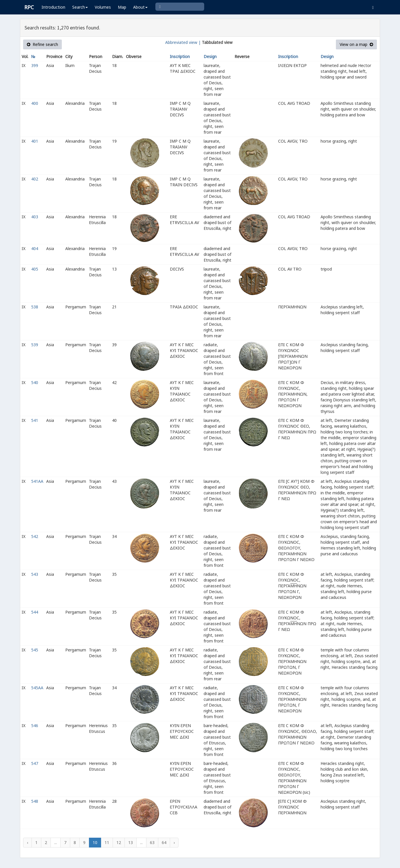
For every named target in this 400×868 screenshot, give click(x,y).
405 (35, 269)
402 (35, 179)
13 (131, 842)
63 (152, 842)
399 (35, 65)
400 (35, 103)
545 (35, 650)
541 (35, 420)
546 (35, 725)
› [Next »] (174, 842)
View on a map (356, 44)
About (140, 7)
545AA (37, 688)
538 (35, 307)
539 (35, 345)
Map (122, 7)
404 (35, 248)
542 (35, 536)
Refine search (42, 44)
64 (164, 842)
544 (35, 612)
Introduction (53, 7)
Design (210, 56)
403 (35, 217)
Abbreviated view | (183, 42)
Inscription (180, 56)
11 (107, 842)
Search (80, 7)
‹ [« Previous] (27, 842)
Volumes (103, 7)
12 (119, 842)
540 (35, 382)
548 (35, 801)
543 (35, 574)
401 (35, 141)
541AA (37, 481)
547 (35, 763)
